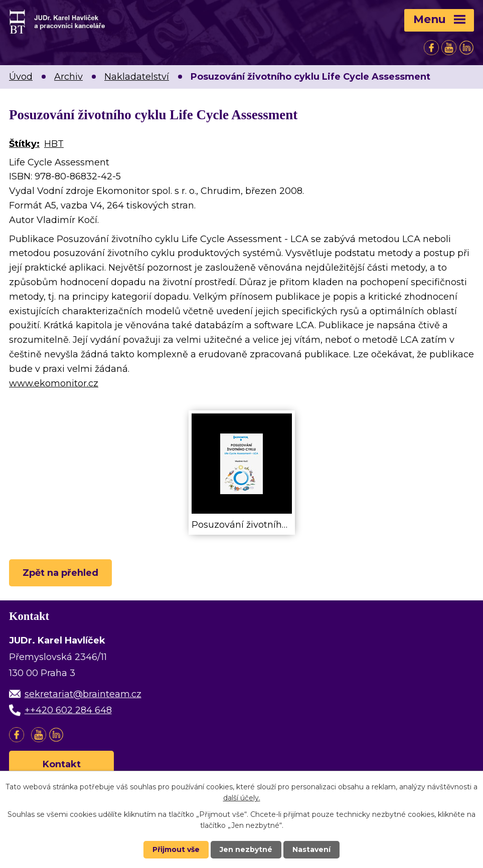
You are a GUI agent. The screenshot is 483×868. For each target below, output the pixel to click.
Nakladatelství (137, 77)
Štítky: (24, 144)
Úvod (21, 77)
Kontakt (62, 764)
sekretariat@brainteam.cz (83, 694)
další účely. (242, 798)
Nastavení (311, 849)
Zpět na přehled (60, 573)
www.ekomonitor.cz (54, 383)
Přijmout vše (176, 849)
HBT (54, 144)
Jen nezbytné (246, 849)
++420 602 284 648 (68, 710)
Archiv (68, 77)
